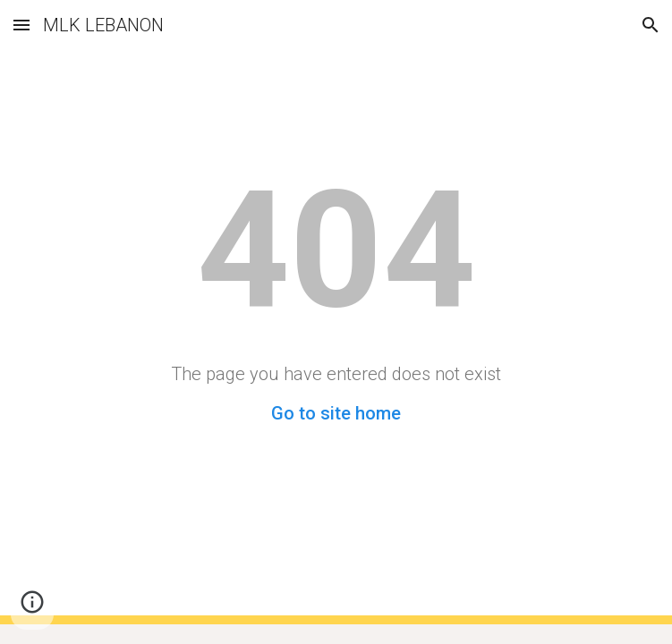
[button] (21, 25)
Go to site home (336, 413)
